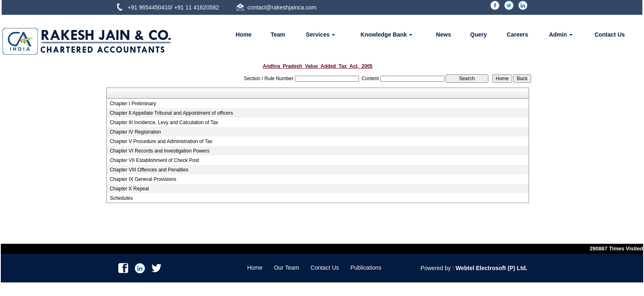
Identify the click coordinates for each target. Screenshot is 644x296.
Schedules (121, 198)
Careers (517, 35)
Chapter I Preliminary (133, 104)
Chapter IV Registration (135, 132)
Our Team (286, 268)
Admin (561, 35)
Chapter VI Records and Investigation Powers (160, 151)
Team (278, 35)
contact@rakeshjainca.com (282, 7)
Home (244, 35)
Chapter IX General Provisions (143, 179)
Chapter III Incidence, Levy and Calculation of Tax (164, 123)
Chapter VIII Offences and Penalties (149, 170)
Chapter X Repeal (129, 189)
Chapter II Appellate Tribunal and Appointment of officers (171, 113)
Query (478, 35)
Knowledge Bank (387, 35)
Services (321, 35)
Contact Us (609, 35)
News (444, 35)
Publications (366, 268)
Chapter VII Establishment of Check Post (154, 160)
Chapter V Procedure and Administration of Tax (161, 141)
